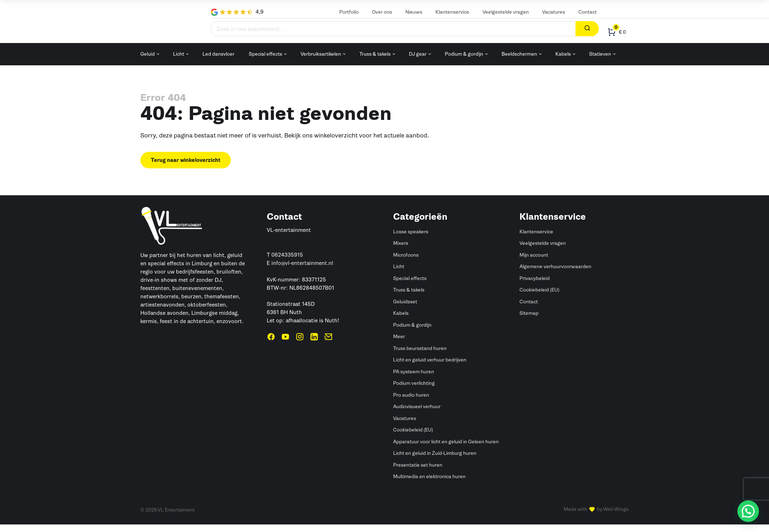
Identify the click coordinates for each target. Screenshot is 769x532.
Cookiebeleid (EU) (413, 430)
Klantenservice (452, 12)
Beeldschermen (519, 54)
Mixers (401, 243)
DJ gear (418, 54)
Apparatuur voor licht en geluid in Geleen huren (446, 442)
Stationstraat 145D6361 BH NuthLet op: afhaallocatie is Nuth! (303, 312)
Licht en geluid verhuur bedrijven (430, 360)
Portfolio (349, 12)
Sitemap (529, 313)
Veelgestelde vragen (506, 12)
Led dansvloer (218, 54)
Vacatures (554, 12)
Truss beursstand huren (420, 348)
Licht (179, 54)
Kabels (563, 54)
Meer (399, 337)
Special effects (265, 54)
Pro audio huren (411, 395)
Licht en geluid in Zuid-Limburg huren (435, 453)
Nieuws (414, 12)
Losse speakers (411, 232)
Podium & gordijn (464, 54)
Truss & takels (375, 54)
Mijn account (534, 255)
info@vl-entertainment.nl (302, 263)
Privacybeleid (535, 278)
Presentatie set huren (418, 465)
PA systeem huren (414, 372)
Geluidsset (405, 302)
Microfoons (406, 255)
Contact (588, 12)
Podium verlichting (414, 383)
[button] (748, 511)
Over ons (382, 12)
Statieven (600, 54)
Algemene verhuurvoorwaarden (555, 267)
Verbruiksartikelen (321, 54)
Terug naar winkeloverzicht (186, 160)
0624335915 (287, 255)
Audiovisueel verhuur (417, 407)
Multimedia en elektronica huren (429, 477)
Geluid (148, 54)
